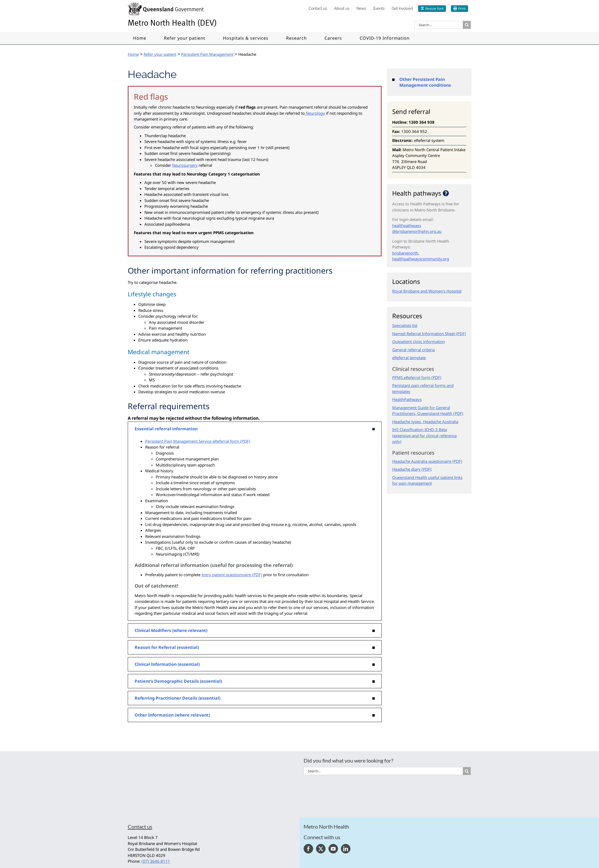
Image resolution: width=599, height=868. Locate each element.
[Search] (467, 25)
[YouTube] (333, 849)
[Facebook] (308, 849)
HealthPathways (407, 399)
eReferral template (409, 358)
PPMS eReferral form (411, 377)
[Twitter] (321, 849)
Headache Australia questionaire (422, 461)
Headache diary (406, 469)
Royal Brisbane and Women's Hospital (427, 291)
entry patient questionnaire (226, 575)
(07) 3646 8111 (156, 861)
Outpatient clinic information (419, 341)
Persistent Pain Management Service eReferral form (192, 441)
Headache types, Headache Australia (425, 422)
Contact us (140, 827)
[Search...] (439, 25)
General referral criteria (413, 350)
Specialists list (405, 325)
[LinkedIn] (346, 849)
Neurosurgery (185, 165)
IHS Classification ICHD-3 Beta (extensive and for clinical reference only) (424, 435)
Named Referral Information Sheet (424, 334)
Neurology (315, 113)
